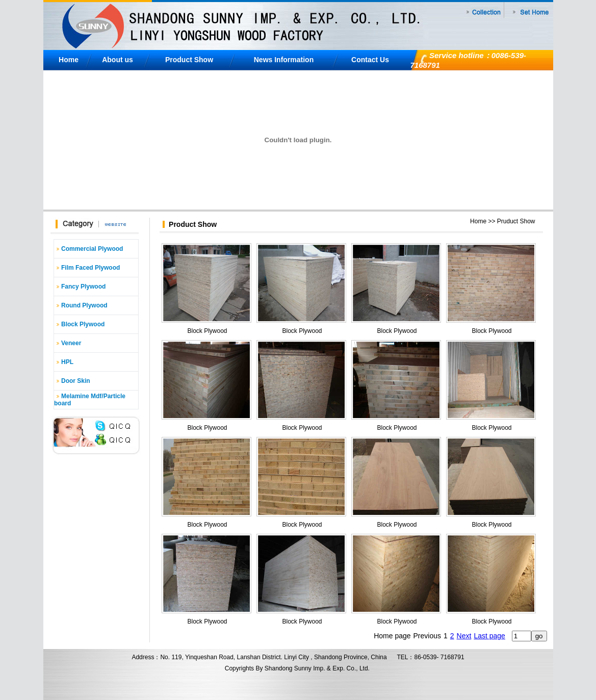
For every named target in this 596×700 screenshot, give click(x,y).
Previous (427, 636)
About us (118, 60)
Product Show (189, 60)
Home (69, 60)
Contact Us (370, 60)
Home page (392, 636)
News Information (284, 60)
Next (464, 636)
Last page (489, 636)
